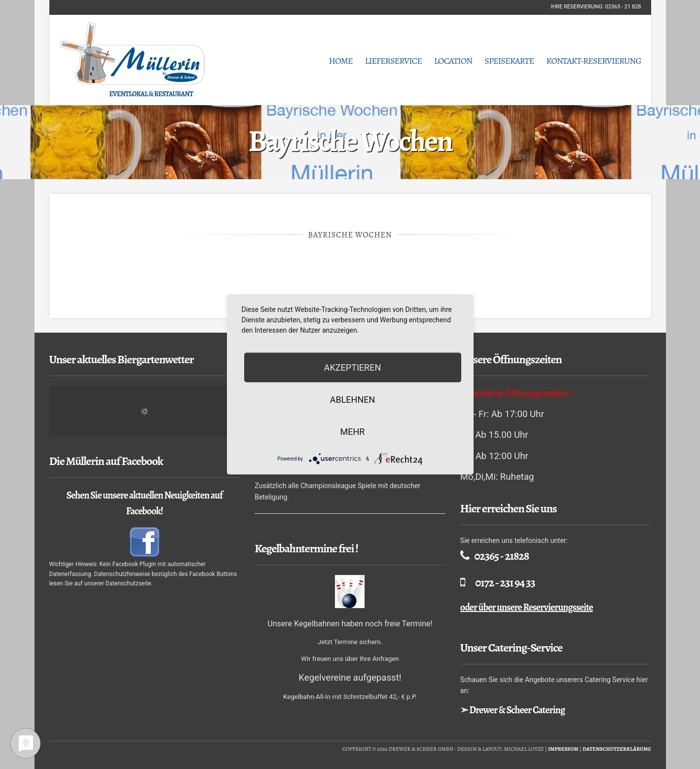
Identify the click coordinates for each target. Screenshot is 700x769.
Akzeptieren (352, 367)
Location (453, 61)
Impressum (563, 749)
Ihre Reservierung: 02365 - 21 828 (596, 7)
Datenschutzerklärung (617, 749)
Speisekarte (509, 61)
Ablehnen (353, 400)
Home (340, 61)
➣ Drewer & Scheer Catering (513, 710)
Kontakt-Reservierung (593, 61)
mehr (353, 432)
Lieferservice (393, 61)
